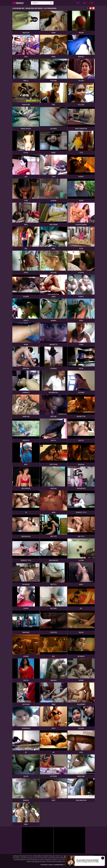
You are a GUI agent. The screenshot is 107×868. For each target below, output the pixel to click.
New (85, 3)
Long (91, 3)
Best (78, 3)
